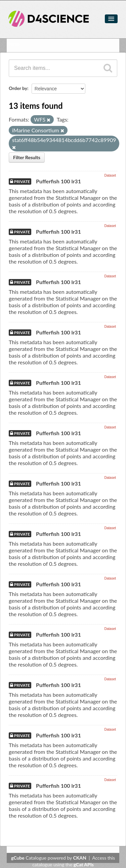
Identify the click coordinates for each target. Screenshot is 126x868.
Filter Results (27, 157)
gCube (18, 858)
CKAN (80, 858)
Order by (18, 88)
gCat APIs (84, 864)
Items (13, 43)
